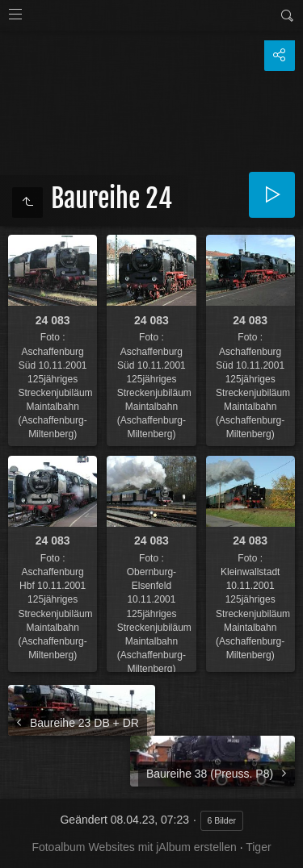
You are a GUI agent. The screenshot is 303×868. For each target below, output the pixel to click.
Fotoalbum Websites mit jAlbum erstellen (134, 847)
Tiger (258, 847)
